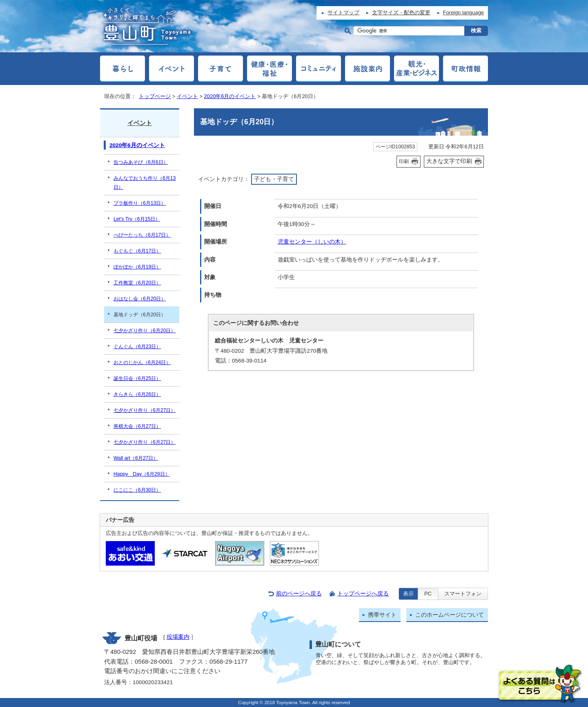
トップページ (155, 96)
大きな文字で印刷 (449, 161)
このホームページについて (450, 615)
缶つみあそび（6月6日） (141, 162)
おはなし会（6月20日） (140, 299)
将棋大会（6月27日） (137, 426)
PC (428, 594)
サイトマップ (343, 12)
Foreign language (463, 12)
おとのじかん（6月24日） (142, 362)
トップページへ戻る (363, 594)
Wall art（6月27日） (136, 458)
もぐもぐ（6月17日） (137, 251)
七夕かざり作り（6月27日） (145, 410)
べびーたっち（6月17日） (142, 235)
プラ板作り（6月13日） (140, 203)
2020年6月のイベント (230, 96)
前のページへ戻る (299, 594)
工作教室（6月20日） (137, 283)
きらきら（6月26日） (137, 394)
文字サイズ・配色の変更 (401, 12)
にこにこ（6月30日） (137, 490)
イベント (187, 96)
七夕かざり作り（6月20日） (145, 331)
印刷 (404, 161)
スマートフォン (463, 594)
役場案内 (178, 637)
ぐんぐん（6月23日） (137, 347)
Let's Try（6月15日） (137, 219)
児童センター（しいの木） (312, 242)
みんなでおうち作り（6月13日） (145, 183)
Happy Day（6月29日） (142, 474)
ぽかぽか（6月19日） (137, 267)
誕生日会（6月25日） (137, 378)
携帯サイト (382, 615)
